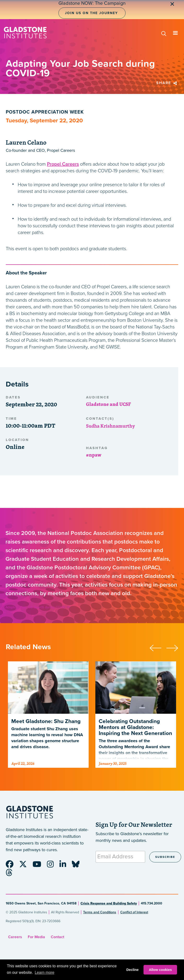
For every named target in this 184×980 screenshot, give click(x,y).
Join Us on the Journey (91, 13)
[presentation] (158, 647)
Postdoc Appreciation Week (45, 112)
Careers (15, 937)
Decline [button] (132, 970)
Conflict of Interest (134, 912)
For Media (36, 937)
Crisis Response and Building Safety (109, 903)
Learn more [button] (45, 972)
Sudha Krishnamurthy (110, 426)
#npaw (94, 455)
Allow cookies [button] (160, 970)
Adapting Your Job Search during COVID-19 (38, 607)
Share (167, 83)
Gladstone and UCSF (108, 404)
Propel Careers (63, 164)
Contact (57, 937)
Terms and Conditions (100, 912)
